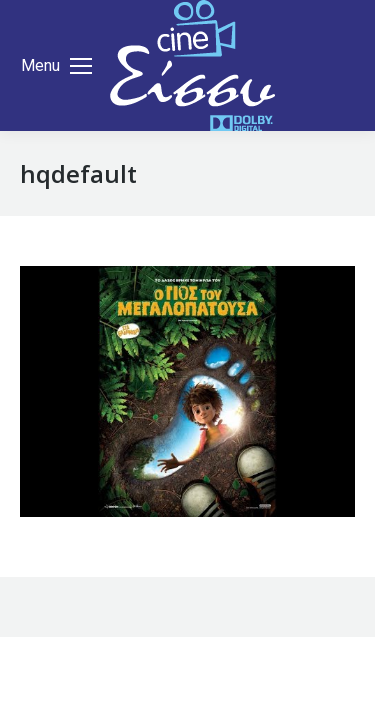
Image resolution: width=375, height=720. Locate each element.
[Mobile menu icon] (56, 66)
